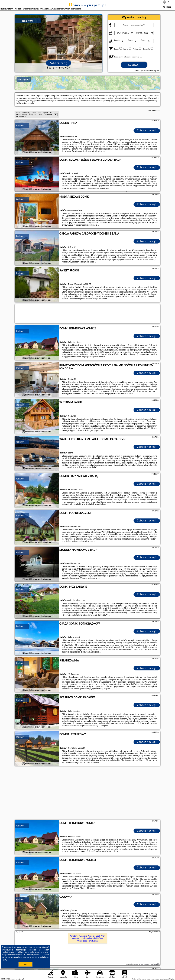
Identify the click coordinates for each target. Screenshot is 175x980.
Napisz (172, 979)
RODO (5, 960)
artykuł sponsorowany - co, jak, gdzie (148, 964)
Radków (20, 126)
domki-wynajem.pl (87, 5)
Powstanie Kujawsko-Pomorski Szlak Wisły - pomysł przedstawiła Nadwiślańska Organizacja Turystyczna (88, 938)
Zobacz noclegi (147, 130)
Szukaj (134, 65)
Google (45, 947)
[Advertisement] (87, 793)
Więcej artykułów (21, 932)
